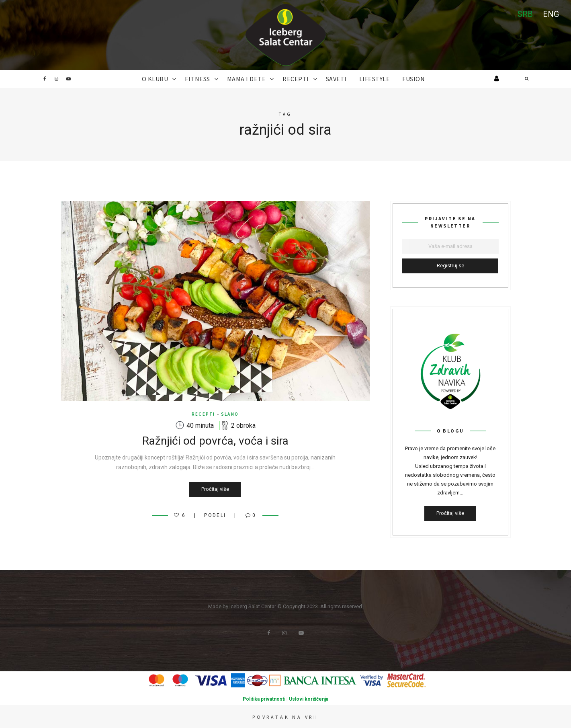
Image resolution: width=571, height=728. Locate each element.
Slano (230, 414)
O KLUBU (155, 79)
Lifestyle (375, 79)
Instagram (57, 79)
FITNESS (197, 79)
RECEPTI (296, 79)
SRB (525, 14)
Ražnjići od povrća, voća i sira (215, 441)
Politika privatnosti (264, 699)
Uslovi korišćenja (309, 699)
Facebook (45, 79)
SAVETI (336, 79)
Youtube (69, 79)
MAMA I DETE (247, 79)
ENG (551, 14)
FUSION (413, 79)
